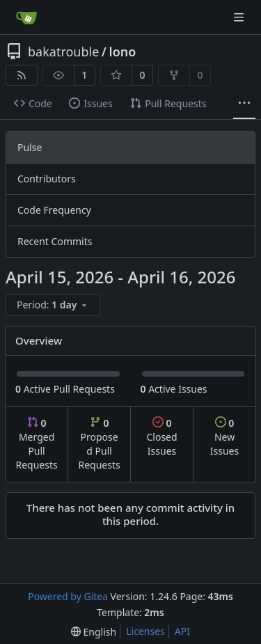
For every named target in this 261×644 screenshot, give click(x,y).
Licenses (145, 631)
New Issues (224, 437)
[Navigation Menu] (240, 17)
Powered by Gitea (68, 596)
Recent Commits (55, 241)
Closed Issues (161, 437)
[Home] (26, 17)
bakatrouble (63, 52)
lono (123, 52)
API (182, 631)
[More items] (244, 104)
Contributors (47, 179)
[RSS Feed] (22, 75)
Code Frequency (54, 210)
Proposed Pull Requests (100, 444)
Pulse (30, 147)
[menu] (53, 305)
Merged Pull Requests (36, 444)
